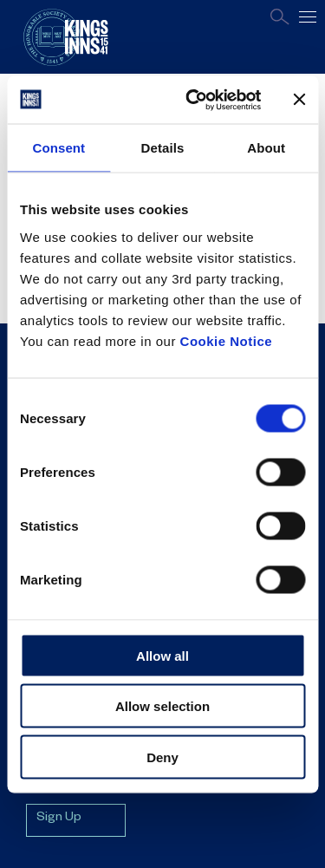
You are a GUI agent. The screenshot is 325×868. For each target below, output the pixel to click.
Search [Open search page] (280, 17)
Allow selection (162, 706)
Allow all (162, 655)
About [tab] (266, 148)
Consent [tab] (58, 148)
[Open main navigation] (308, 17)
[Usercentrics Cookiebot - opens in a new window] (194, 100)
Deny (162, 757)
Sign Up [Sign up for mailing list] (59, 819)
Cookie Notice (227, 340)
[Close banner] (299, 100)
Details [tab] (163, 148)
